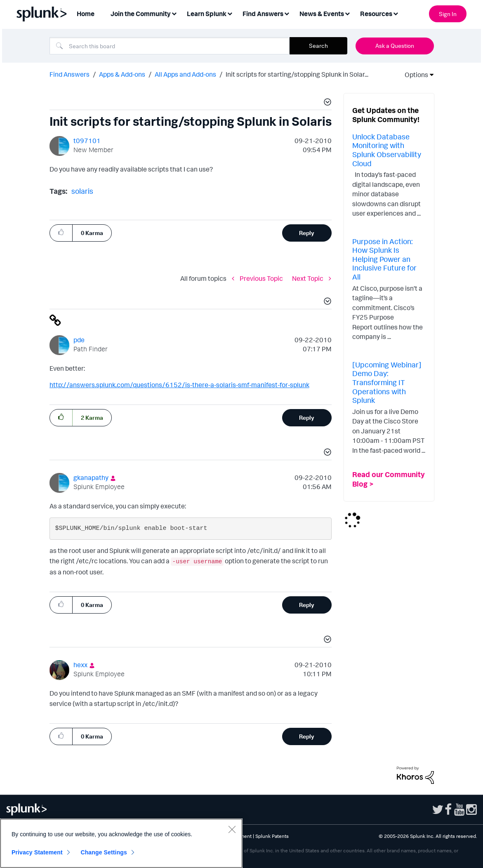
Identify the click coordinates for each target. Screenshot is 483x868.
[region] (121, 843)
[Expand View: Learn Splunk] (230, 13)
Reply (307, 233)
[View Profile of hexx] (80, 665)
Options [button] (414, 75)
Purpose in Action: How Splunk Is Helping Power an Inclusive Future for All (384, 259)
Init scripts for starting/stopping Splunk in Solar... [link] (297, 74)
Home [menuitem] (86, 14)
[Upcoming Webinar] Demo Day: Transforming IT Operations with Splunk (387, 382)
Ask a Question (395, 46)
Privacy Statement (37, 852)
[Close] (232, 829)
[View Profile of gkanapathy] (91, 478)
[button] (326, 103)
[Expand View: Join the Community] (174, 13)
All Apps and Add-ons (185, 74)
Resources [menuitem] (376, 14)
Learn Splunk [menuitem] (207, 14)
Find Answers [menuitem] (263, 14)
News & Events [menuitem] (322, 14)
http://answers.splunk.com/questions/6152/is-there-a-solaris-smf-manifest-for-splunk (179, 385)
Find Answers (70, 74)
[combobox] (170, 46)
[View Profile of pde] (79, 340)
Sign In (448, 14)
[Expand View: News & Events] (347, 13)
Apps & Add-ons (122, 74)
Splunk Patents (272, 836)
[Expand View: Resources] (396, 13)
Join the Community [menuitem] (141, 14)
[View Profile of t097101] (87, 141)
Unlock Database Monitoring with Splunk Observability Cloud (387, 150)
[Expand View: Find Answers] (287, 13)
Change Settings (104, 852)
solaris (82, 191)
